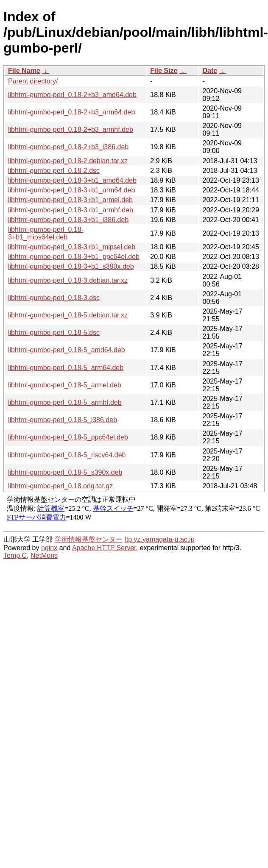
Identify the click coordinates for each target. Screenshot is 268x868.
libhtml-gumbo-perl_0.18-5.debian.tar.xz (68, 315)
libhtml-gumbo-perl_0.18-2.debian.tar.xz (68, 161)
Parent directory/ (33, 81)
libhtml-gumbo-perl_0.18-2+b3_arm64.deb (71, 112)
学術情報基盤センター (89, 539)
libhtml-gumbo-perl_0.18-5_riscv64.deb (67, 455)
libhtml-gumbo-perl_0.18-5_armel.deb (65, 385)
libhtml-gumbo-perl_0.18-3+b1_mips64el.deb (46, 233)
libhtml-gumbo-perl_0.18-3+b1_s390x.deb (71, 266)
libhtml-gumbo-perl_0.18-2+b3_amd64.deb (72, 95)
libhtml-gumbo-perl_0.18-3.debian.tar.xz (68, 280)
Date (210, 71)
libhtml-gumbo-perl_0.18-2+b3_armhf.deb (71, 129)
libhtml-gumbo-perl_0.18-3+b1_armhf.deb (71, 210)
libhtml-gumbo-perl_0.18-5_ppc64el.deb (68, 437)
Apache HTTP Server (104, 548)
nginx (49, 548)
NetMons (44, 555)
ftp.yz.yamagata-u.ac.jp (159, 539)
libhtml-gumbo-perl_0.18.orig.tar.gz (60, 486)
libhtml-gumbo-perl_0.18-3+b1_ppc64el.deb (74, 257)
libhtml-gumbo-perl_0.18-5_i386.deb (63, 420)
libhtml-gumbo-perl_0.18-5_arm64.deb (66, 368)
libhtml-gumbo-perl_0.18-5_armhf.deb (65, 402)
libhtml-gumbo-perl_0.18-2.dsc (54, 171)
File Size (164, 71)
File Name (24, 71)
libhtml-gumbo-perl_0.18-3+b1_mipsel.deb (72, 247)
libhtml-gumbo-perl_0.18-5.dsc (54, 332)
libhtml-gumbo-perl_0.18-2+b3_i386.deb (68, 147)
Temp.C (15, 555)
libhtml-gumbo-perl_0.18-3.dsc (54, 298)
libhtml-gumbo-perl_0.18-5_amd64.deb (67, 350)
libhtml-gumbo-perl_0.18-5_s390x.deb (65, 472)
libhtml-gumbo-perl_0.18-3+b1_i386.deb (68, 220)
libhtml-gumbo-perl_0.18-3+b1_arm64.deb (71, 190)
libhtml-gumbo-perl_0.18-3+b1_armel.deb (70, 200)
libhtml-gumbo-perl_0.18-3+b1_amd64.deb (72, 180)
